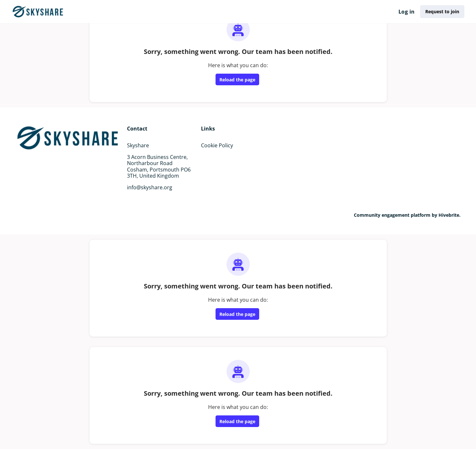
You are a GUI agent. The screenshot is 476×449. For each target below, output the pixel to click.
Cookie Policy (217, 145)
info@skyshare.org (150, 187)
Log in (407, 12)
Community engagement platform (392, 215)
